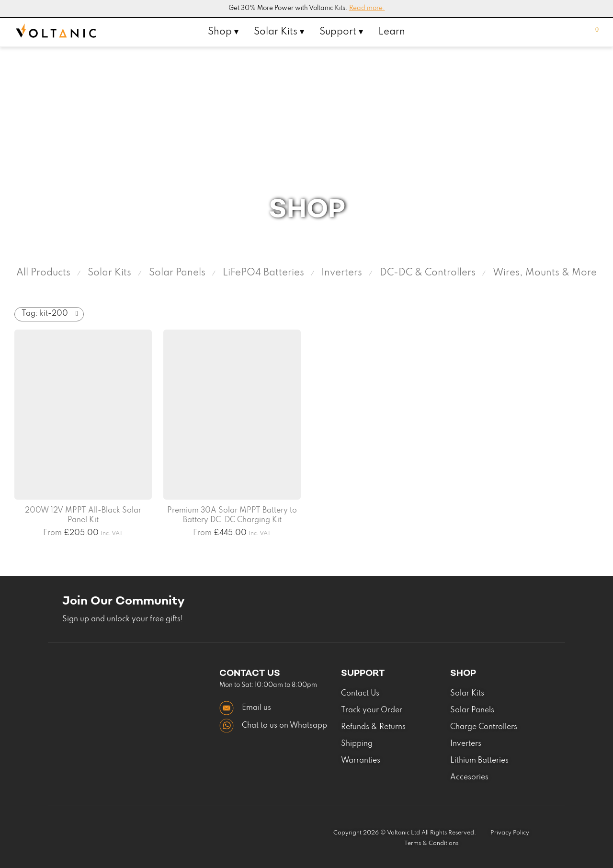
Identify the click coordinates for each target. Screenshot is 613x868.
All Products (43, 273)
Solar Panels (177, 273)
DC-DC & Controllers (428, 273)
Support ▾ (341, 32)
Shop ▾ (223, 32)
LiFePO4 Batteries (263, 273)
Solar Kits (109, 273)
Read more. (367, 8)
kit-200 (45, 314)
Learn (392, 32)
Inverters (342, 273)
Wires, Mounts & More (545, 273)
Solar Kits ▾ (279, 32)
